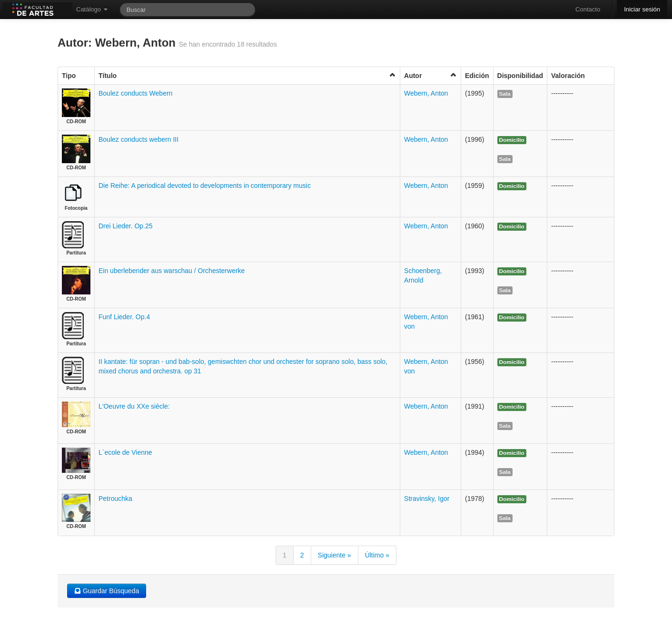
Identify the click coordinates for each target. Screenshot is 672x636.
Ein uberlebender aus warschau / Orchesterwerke (172, 271)
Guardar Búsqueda (107, 591)
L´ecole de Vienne (125, 452)
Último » (377, 555)
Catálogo (92, 9)
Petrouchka (115, 499)
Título (247, 75)
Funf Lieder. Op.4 (124, 317)
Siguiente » (335, 555)
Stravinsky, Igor (427, 499)
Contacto (588, 9)
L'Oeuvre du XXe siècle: (134, 406)
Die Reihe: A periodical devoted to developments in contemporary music (205, 186)
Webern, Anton (426, 93)
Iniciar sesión (642, 9)
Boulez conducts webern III (138, 139)
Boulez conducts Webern (135, 93)
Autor (430, 75)
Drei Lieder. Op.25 (126, 226)
